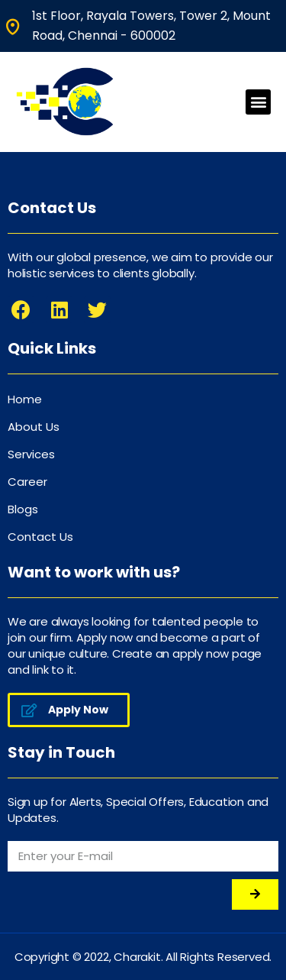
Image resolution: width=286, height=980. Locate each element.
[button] (258, 102)
